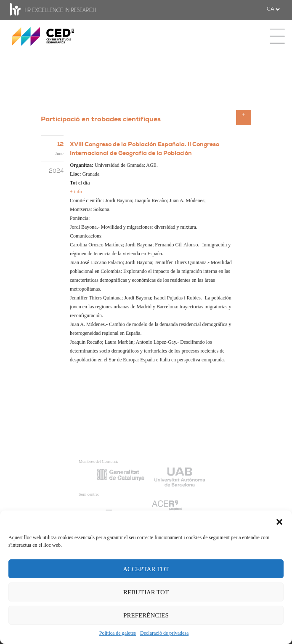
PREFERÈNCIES (146, 615)
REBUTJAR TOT (146, 592)
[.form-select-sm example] (273, 9)
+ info (76, 192)
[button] (279, 521)
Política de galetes (118, 633)
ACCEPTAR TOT (146, 569)
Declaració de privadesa (164, 633)
